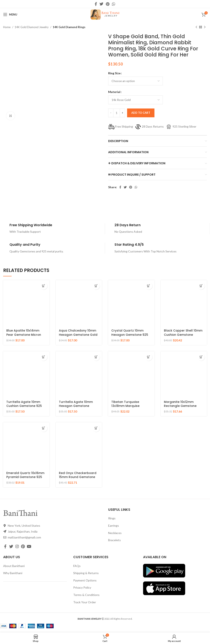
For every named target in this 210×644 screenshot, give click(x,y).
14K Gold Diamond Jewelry (32, 27)
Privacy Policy (82, 587)
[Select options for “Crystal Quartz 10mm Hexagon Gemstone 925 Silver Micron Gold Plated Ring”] (149, 286)
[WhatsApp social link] (114, 4)
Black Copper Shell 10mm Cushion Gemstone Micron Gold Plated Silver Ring (183, 337)
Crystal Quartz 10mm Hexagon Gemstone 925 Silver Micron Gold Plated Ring (130, 337)
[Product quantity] (117, 113)
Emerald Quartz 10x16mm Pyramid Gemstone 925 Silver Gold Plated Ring (25, 477)
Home (7, 27)
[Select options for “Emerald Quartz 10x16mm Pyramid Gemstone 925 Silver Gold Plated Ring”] (44, 428)
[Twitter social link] (101, 4)
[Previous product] (196, 27)
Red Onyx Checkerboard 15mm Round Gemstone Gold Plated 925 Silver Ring (78, 479)
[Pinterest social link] (108, 4)
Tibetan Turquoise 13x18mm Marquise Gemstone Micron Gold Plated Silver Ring (129, 408)
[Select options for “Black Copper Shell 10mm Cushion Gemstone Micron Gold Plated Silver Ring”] (201, 286)
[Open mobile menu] (10, 14)
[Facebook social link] (96, 4)
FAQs (77, 566)
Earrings (114, 526)
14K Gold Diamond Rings (69, 27)
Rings (112, 518)
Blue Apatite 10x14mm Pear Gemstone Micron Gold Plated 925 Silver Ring (24, 337)
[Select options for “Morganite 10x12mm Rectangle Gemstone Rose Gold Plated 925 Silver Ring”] (201, 357)
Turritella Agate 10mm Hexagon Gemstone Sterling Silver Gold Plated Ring (79, 408)
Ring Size (114, 73)
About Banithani (14, 566)
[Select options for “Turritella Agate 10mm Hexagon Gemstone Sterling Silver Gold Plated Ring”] (96, 357)
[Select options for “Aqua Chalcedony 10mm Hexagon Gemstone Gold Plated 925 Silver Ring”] (96, 286)
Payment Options (85, 580)
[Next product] (205, 27)
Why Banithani (13, 573)
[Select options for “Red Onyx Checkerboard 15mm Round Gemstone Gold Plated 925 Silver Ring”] (96, 428)
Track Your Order (85, 602)
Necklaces (115, 533)
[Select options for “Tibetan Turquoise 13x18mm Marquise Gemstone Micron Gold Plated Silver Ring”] (149, 357)
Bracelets (114, 540)
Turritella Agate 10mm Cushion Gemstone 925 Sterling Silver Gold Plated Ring (26, 408)
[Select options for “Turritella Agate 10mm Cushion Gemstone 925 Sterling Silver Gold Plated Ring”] (44, 357)
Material (114, 92)
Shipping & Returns (86, 573)
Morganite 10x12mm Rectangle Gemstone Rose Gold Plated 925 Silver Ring (181, 408)
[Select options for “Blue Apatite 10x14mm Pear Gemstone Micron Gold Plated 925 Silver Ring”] (44, 286)
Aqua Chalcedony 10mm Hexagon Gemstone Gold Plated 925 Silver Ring (78, 335)
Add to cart (141, 113)
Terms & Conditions (86, 595)
